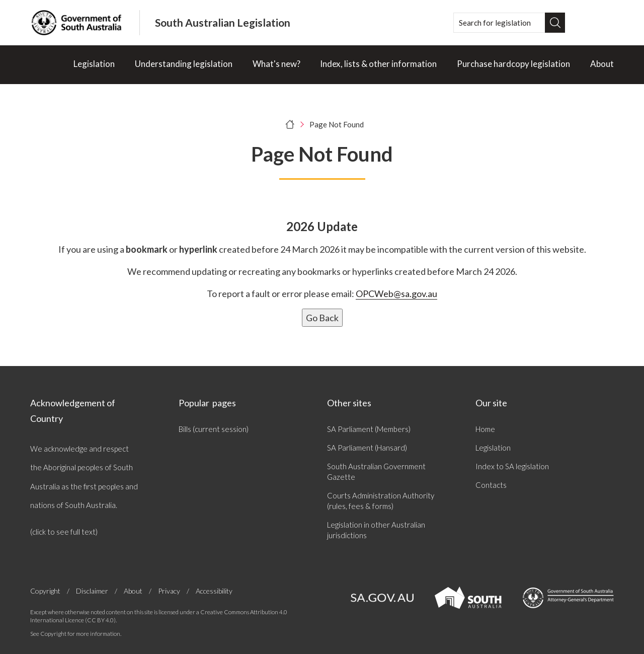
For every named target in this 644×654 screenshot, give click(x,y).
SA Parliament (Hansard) (367, 448)
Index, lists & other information (378, 64)
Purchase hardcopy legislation (513, 64)
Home (485, 429)
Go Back (322, 318)
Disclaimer (92, 591)
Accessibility (214, 591)
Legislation (94, 64)
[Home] (42, 65)
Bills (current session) (214, 429)
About (602, 64)
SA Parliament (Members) (369, 429)
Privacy (169, 591)
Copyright (45, 591)
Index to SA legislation (512, 466)
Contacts (491, 485)
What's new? (276, 64)
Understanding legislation (184, 64)
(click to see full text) (64, 532)
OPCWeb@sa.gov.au (396, 294)
